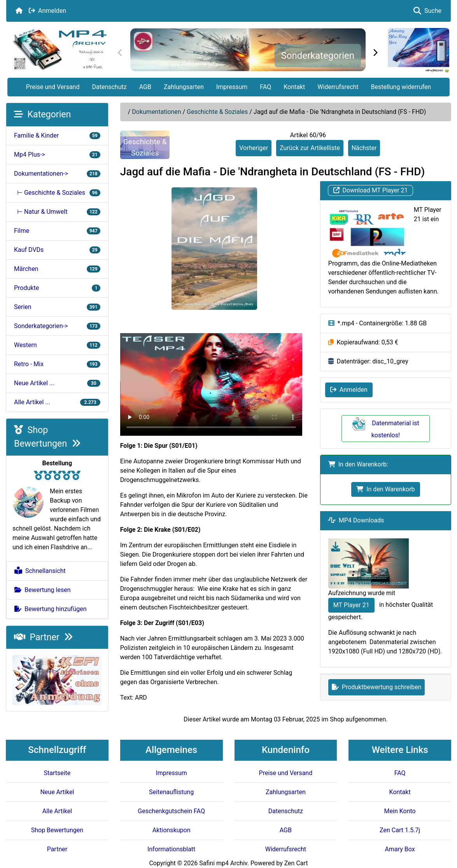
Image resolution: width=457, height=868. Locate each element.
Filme (57, 231)
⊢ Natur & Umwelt (57, 212)
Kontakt (294, 87)
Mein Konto (400, 811)
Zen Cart (296, 863)
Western (57, 345)
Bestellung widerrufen (401, 87)
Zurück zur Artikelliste (310, 148)
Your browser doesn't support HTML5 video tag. (211, 384)
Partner (43, 637)
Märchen (57, 269)
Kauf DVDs (57, 250)
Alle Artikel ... (57, 402)
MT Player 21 (351, 605)
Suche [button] (427, 11)
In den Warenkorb (385, 489)
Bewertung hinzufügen (51, 609)
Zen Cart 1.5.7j (400, 830)
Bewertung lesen (43, 590)
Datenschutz (109, 87)
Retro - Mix (57, 364)
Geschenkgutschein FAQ (171, 811)
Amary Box (400, 849)
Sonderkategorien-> (57, 326)
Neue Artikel (57, 792)
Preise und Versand (53, 87)
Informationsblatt (171, 849)
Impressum (232, 87)
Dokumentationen (156, 112)
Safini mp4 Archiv (223, 863)
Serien (57, 307)
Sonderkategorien (318, 56)
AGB (145, 87)
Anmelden (47, 11)
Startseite (57, 773)
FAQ (265, 87)
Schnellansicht (40, 571)
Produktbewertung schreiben (377, 687)
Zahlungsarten (184, 87)
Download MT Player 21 (371, 190)
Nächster (364, 148)
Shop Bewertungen (57, 830)
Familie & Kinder (57, 135)
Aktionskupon (172, 830)
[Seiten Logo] (59, 49)
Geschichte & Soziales (217, 112)
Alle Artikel (57, 811)
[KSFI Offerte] (57, 680)
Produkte (57, 288)
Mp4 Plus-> (57, 155)
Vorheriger (254, 148)
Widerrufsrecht (338, 87)
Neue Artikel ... (57, 383)
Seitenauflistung (171, 792)
